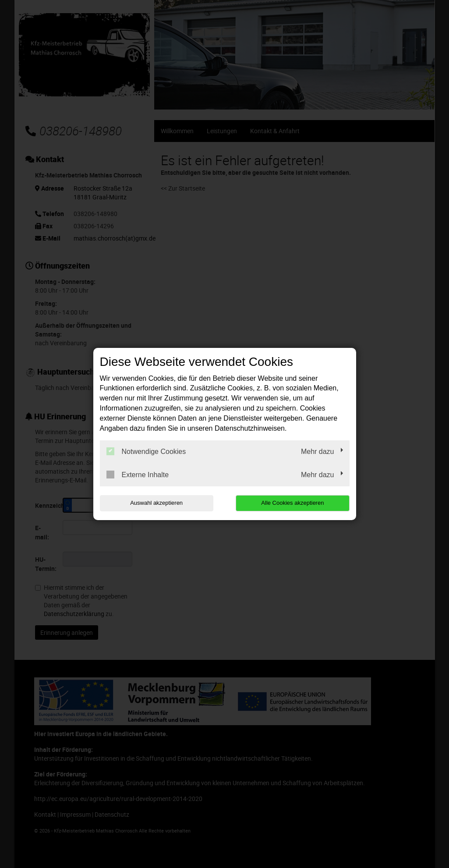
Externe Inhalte (138, 475)
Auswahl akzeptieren (156, 503)
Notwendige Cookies (146, 451)
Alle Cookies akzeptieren (293, 503)
